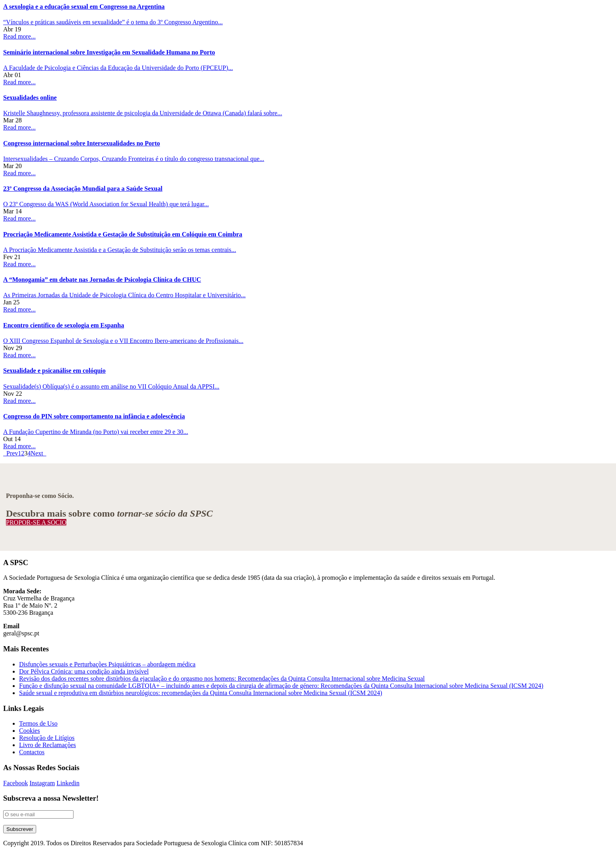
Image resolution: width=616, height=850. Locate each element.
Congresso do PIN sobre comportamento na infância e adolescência (94, 416)
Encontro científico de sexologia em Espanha (64, 325)
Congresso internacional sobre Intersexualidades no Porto (82, 143)
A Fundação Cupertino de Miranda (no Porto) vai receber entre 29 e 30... (96, 432)
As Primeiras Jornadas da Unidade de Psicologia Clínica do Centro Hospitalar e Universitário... (124, 295)
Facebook (15, 783)
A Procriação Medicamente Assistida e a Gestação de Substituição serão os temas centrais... (120, 250)
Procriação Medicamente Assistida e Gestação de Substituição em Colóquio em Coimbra (123, 234)
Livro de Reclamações (47, 745)
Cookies (29, 731)
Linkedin (68, 783)
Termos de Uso (38, 723)
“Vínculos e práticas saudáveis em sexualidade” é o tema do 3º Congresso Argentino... (113, 22)
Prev (11, 453)
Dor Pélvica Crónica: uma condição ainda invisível (84, 671)
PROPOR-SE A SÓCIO (36, 522)
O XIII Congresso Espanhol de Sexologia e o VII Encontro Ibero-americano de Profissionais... (123, 341)
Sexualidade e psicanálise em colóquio (54, 371)
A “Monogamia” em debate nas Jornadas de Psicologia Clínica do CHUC (102, 280)
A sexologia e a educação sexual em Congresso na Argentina (84, 7)
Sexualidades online (30, 98)
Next (38, 453)
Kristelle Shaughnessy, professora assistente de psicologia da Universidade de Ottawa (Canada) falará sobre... (143, 113)
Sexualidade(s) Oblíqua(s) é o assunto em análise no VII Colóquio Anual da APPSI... (111, 386)
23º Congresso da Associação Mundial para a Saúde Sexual (83, 189)
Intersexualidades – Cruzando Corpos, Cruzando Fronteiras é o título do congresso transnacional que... (134, 159)
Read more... (19, 36)
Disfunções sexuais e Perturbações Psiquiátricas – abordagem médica (107, 664)
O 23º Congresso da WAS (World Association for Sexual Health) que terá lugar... (106, 204)
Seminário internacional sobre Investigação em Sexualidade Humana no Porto (109, 52)
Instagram (42, 783)
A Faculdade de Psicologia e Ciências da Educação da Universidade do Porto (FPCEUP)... (118, 68)
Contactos (32, 752)
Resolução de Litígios (47, 738)
